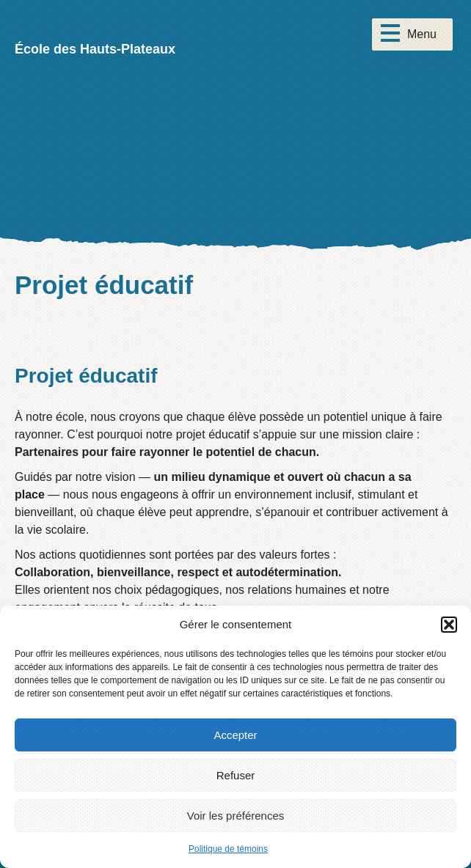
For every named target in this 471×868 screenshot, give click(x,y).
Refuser (236, 775)
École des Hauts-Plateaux (95, 49)
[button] (449, 625)
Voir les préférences (236, 816)
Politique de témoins (228, 849)
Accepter (235, 735)
